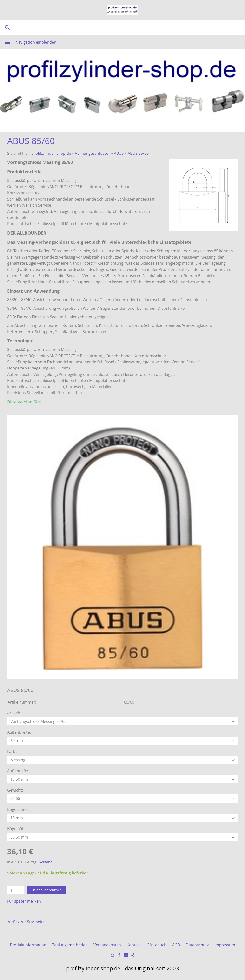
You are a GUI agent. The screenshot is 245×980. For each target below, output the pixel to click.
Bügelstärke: (18, 809)
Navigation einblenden (36, 42)
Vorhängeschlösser (93, 153)
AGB (176, 945)
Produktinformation (28, 945)
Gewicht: (15, 790)
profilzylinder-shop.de (51, 153)
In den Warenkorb (47, 890)
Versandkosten (107, 945)
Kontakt (134, 945)
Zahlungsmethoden (70, 945)
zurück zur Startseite (26, 922)
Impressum (225, 945)
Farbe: (13, 752)
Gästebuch (157, 945)
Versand (46, 862)
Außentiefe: (18, 771)
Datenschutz (197, 945)
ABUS (119, 153)
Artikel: (13, 713)
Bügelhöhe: (17, 829)
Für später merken (24, 901)
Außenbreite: (19, 732)
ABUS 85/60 (138, 153)
